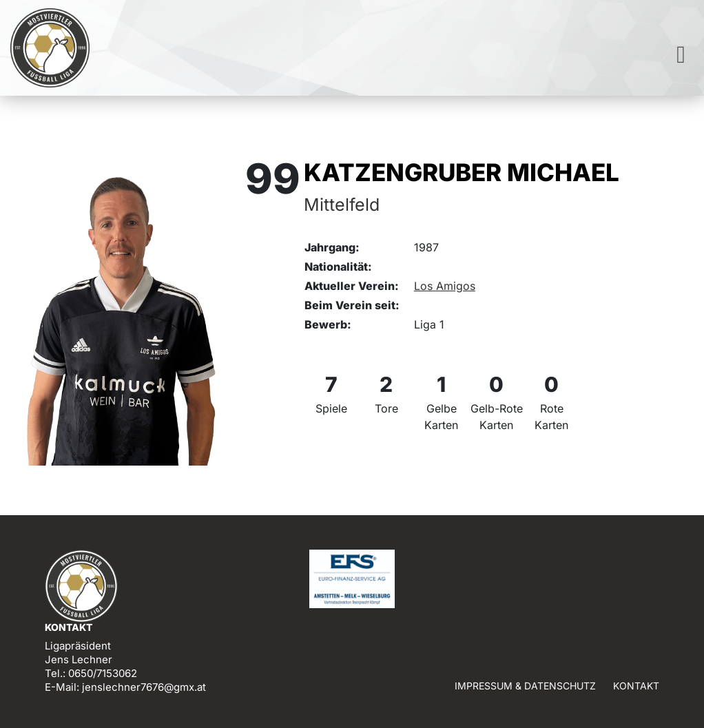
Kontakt (636, 686)
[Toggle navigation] (681, 55)
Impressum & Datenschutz (525, 686)
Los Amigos (445, 286)
